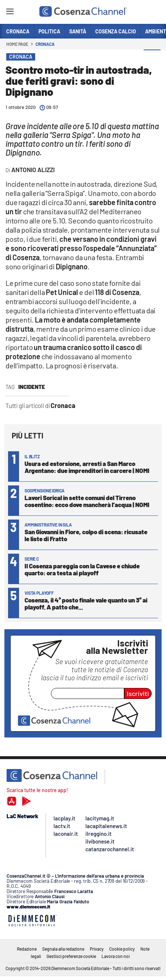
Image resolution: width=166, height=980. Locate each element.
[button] (152, 58)
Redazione (27, 949)
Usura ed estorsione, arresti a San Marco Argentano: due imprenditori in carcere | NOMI (87, 467)
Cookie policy (122, 949)
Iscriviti (138, 693)
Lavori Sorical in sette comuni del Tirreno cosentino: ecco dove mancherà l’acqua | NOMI (87, 501)
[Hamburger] (10, 13)
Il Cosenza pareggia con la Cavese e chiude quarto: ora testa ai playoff (82, 569)
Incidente (32, 387)
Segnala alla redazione (63, 949)
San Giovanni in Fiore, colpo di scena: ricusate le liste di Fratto (86, 535)
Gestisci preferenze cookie (71, 956)
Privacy (97, 949)
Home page (17, 44)
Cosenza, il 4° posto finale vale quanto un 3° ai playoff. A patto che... (86, 603)
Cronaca (45, 44)
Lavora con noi (116, 956)
